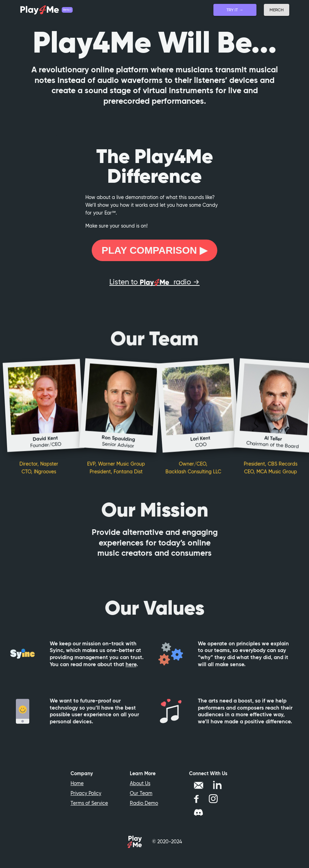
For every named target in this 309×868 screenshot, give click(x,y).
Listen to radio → (154, 282)
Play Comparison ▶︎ (154, 250)
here (131, 670)
